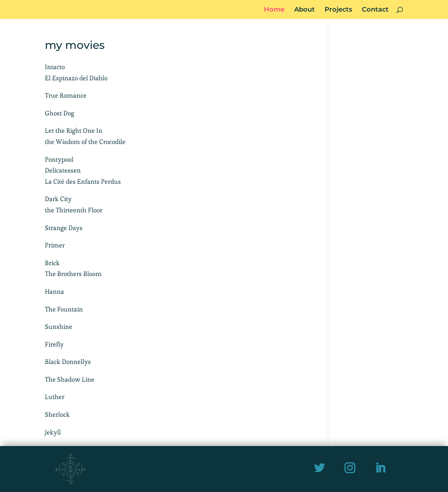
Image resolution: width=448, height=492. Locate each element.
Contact (375, 10)
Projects (338, 10)
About (305, 10)
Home (274, 10)
